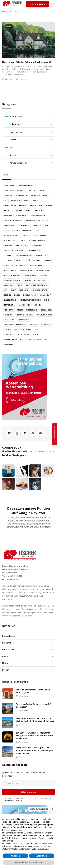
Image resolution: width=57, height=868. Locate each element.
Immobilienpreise (27, 270)
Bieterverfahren (36, 206)
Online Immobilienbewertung (15, 325)
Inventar (27, 280)
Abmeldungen (9, 186)
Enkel (47, 225)
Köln (5, 290)
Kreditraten (24, 290)
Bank (5, 201)
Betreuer (23, 206)
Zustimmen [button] (42, 856)
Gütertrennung (34, 260)
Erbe (37, 230)
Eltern (46, 220)
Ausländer (8, 196)
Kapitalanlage (40, 280)
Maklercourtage (30, 295)
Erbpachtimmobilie (40, 235)
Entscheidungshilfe (11, 230)
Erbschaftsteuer (10, 240)
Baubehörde (16, 201)
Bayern (27, 201)
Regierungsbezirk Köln (12, 340)
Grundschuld (41, 255)
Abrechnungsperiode (26, 186)
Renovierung (8, 345)
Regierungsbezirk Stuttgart (36, 340)
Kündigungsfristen (40, 290)
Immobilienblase (36, 265)
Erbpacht (26, 235)
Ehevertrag (8, 216)
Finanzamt (8, 245)
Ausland (43, 191)
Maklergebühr (45, 295)
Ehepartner (40, 211)
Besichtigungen (10, 206)
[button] (53, 4)
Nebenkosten (9, 310)
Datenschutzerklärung (14, 774)
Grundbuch (8, 255)
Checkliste (7, 211)
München (37, 305)
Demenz (29, 211)
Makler (17, 295)
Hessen (6, 265)
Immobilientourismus (12, 275)
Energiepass (36, 225)
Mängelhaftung (10, 300)
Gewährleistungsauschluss (14, 250)
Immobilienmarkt (10, 270)
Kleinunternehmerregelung (37, 285)
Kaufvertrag (8, 285)
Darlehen (18, 211)
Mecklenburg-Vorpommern (30, 300)
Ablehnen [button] (15, 856)
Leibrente (7, 295)
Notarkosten (9, 320)
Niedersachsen (46, 310)
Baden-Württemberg (39, 196)
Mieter (47, 300)
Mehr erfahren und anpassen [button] (28, 862)
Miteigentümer (25, 305)
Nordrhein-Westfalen (25, 315)
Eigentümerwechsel (38, 216)
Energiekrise (23, 225)
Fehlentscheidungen (37, 240)
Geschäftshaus (36, 245)
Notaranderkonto (45, 315)
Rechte (35, 335)
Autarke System (21, 196)
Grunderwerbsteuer (24, 255)
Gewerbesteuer (34, 250)
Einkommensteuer (33, 220)
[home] (12, 4)
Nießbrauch (8, 315)
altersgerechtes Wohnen (13, 191)
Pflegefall (34, 325)
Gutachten (8, 260)
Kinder (20, 285)
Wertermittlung (38, 4)
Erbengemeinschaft (11, 235)
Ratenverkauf (9, 335)
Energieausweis (9, 225)
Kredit (13, 290)
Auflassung (31, 191)
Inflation (43, 275)
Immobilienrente (43, 270)
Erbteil (23, 240)
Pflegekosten (46, 325)
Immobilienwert (30, 275)
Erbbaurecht (27, 230)
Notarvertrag (24, 320)
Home (4, 12)
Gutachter (20, 260)
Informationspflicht (12, 280)
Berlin (36, 201)
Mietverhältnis (9, 305)
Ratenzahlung (24, 335)
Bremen (49, 206)
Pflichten (7, 330)
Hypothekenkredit (19, 265)
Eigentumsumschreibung (13, 220)
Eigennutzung (22, 216)
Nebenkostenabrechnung (27, 310)
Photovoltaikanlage (23, 330)
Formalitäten (21, 245)
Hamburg (48, 260)
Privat (37, 330)
